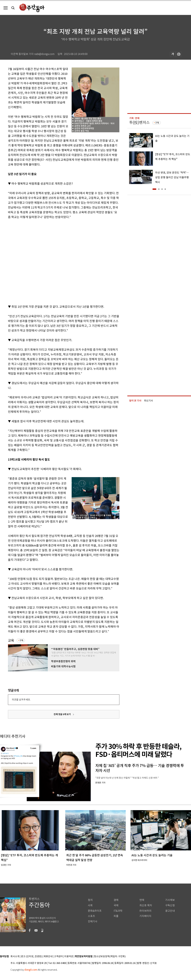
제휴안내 (48, 957)
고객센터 (58, 957)
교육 (11, 641)
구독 (21, 640)
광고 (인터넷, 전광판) (32, 957)
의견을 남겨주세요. (21, 700)
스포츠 (91, 916)
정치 (90, 900)
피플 (116, 916)
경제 (116, 900)
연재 (142, 900)
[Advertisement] (37, 261)
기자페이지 (145, 916)
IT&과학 (118, 911)
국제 (116, 905)
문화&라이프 (95, 911)
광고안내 (170, 911)
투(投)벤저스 (139, 122)
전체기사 (93, 921)
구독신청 (170, 905)
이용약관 (69, 957)
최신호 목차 (146, 905)
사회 (90, 905)
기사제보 (170, 900)
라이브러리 (145, 911)
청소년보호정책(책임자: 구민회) (110, 957)
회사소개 (15, 957)
